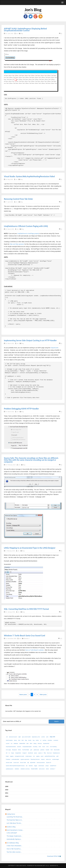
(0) (61, 33)
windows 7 (53, 769)
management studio (19, 756)
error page (8, 750)
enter (40, 747)
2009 (7, 786)
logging (12, 756)
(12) (60, 638)
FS (57, 866)
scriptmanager (56, 759)
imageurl (24, 753)
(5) (61, 229)
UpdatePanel (53, 766)
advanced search (13, 737)
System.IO (49, 763)
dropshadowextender (11, 747)
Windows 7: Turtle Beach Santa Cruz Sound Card (24, 635)
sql (28, 763)
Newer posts (23, 695)
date (28, 743)
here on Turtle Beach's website (34, 650)
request (43, 759)
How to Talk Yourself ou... (14, 849)
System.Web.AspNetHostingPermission (15, 766)
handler (47, 750)
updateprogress (10, 769)
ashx (47, 737)
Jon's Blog (33, 10)
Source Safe (23, 763)
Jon (17, 33)
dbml (31, 743)
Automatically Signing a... (14, 839)
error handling (53, 747)
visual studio (34, 769)
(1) (61, 412)
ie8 (7, 753)
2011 (7, 793)
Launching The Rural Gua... (15, 817)
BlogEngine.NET (40, 866)
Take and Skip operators (17, 244)
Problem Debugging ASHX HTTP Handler (21, 409)
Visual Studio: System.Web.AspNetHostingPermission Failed (29, 176)
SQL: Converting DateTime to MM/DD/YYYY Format (26, 609)
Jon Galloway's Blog (13, 843)
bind (19, 740)
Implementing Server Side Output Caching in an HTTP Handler (30, 340)
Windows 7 (27, 638)
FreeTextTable (26, 750)
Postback (8, 759)
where (47, 769)
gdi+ (31, 750)
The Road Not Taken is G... (15, 820)
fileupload (14, 750)
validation (17, 769)
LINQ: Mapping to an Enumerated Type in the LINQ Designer (30, 548)
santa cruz (48, 759)
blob (23, 740)
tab (27, 766)
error (47, 747)
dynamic (19, 747)
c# (41, 740)
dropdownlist (46, 743)
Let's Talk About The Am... (14, 823)
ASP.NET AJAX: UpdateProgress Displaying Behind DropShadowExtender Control (25, 30)
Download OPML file (54, 856)
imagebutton (18, 753)
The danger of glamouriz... (14, 836)
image (12, 753)
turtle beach (41, 766)
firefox (19, 750)
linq (45, 753)
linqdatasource (56, 753)
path (57, 756)
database (16, 743)
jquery (36, 753)
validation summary (25, 769)
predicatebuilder (15, 759)
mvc (34, 756)
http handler (57, 750)
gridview (42, 750)
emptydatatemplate (27, 747)
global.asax (36, 750)
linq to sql (49, 753)
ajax (20, 737)
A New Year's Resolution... (14, 846)
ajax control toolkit (26, 737)
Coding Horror (11, 814)
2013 (7, 796)
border (30, 740)
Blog (22, 33)
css (11, 743)
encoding (35, 747)
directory (40, 743)
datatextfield (22, 743)
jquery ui (40, 753)
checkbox (50, 740)
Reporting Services (35, 759)
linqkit (7, 756)
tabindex (31, 766)
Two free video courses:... (14, 852)
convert (8, 743)
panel (42, 756)
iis (9, 753)
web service (42, 769)
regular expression (25, 759)
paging (38, 756)
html (52, 750)
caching (44, 740)
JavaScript (30, 753)
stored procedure (41, 763)
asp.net (52, 737)
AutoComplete (9, 740)
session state (9, 763)
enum (44, 747)
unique (47, 766)
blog (26, 740)
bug (34, 740)
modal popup (29, 756)
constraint (56, 740)
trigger (36, 766)
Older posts (43, 695)
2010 (7, 790)
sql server (33, 763)
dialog (35, 743)
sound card (16, 763)
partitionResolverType (50, 756)
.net (7, 737)
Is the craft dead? (12, 833)
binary (15, 740)
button (37, 740)
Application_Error (36, 737)
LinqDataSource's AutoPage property (28, 233)
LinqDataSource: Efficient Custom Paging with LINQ (26, 226)
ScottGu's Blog (11, 827)
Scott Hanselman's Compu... (15, 830)
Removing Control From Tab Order (18, 199)
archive (43, 737)
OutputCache (54, 348)
